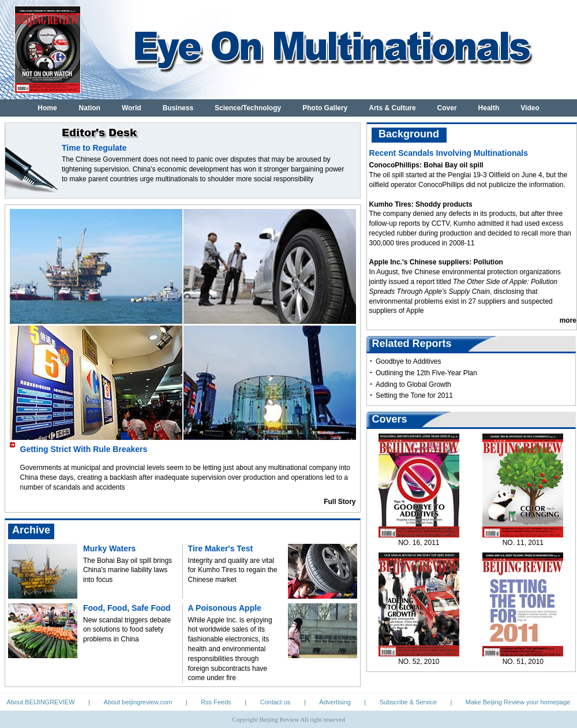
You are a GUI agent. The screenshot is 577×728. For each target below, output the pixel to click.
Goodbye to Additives (408, 361)
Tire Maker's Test (221, 548)
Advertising (335, 702)
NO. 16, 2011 (419, 543)
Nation (90, 108)
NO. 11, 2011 (523, 543)
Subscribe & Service (408, 702)
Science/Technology (248, 108)
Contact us (276, 702)
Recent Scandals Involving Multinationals (449, 153)
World (132, 108)
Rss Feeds (216, 702)
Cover (447, 108)
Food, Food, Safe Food (127, 608)
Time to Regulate (94, 148)
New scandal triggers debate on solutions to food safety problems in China (127, 630)
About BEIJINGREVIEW (41, 702)
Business (178, 108)
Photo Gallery (325, 108)
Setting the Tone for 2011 (414, 395)
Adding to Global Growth (413, 384)
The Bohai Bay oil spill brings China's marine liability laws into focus (128, 570)
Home (47, 108)
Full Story (340, 502)
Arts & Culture (392, 108)
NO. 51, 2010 (523, 662)
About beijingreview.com (138, 702)
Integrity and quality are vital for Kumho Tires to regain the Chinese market (233, 570)
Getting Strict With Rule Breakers (84, 449)
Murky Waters (109, 548)
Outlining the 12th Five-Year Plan (426, 373)
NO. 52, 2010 (419, 662)
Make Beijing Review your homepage (518, 702)
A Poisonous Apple (225, 608)
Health (489, 108)
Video (530, 108)
